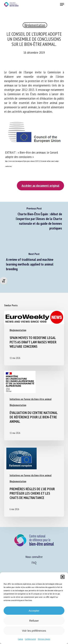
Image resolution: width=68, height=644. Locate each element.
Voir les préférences (34, 631)
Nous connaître (34, 557)
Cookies (20, 639)
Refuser (34, 621)
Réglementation (35, 25)
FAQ (34, 563)
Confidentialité (30, 639)
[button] (63, 577)
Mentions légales (44, 639)
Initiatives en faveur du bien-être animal (31, 399)
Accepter (34, 611)
